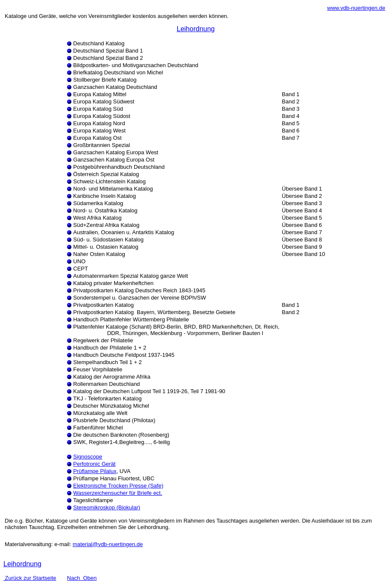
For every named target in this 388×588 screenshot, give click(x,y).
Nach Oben (82, 578)
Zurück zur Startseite (30, 578)
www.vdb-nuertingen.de (356, 8)
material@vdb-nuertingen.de (108, 544)
